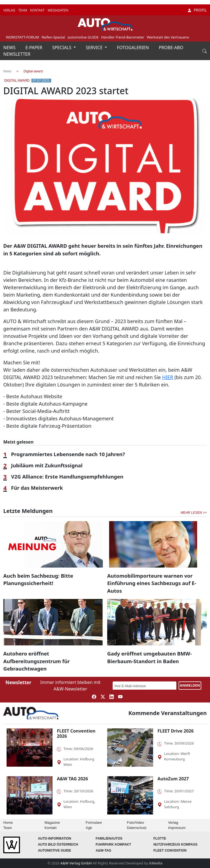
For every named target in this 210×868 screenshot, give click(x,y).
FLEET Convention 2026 (76, 733)
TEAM (23, 10)
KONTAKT (38, 10)
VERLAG (10, 10)
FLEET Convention (170, 851)
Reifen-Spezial (53, 37)
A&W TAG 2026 (72, 779)
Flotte (160, 839)
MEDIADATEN (58, 10)
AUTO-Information (55, 839)
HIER (168, 377)
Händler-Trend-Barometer (123, 37)
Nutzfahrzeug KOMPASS (175, 845)
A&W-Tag (103, 851)
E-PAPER (34, 48)
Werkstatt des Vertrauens (168, 37)
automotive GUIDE (83, 37)
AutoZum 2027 (173, 779)
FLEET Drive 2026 (176, 731)
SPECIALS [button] (62, 48)
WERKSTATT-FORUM (23, 37)
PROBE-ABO (171, 48)
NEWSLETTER (17, 54)
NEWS (10, 48)
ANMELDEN (190, 685)
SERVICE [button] (95, 48)
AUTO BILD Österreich (58, 845)
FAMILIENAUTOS (109, 839)
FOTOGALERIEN (134, 48)
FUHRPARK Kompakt (113, 845)
